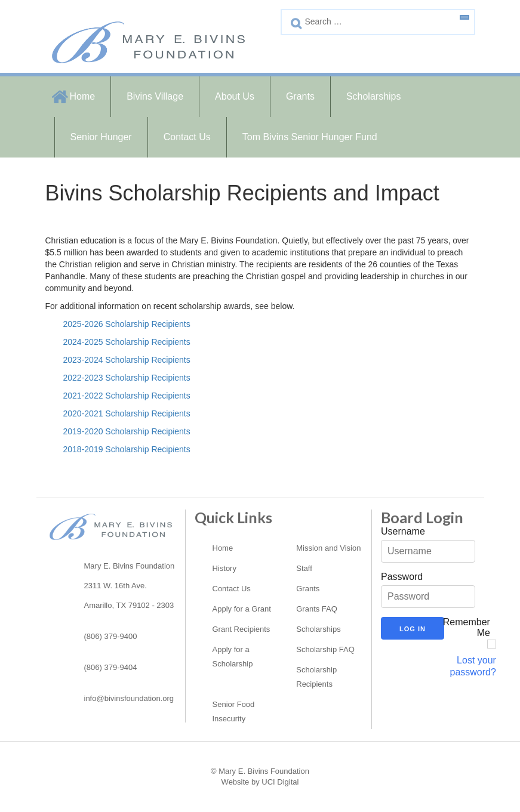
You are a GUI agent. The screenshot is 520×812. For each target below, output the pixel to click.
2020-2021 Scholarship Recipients (127, 413)
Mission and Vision (328, 548)
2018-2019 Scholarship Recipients (127, 449)
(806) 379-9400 (111, 636)
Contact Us (187, 137)
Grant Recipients (241, 629)
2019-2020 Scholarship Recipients (127, 431)
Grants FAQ (317, 609)
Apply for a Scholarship (233, 657)
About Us (235, 96)
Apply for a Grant (242, 609)
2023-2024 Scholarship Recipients (127, 360)
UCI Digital (280, 782)
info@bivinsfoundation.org (129, 698)
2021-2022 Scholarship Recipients (127, 396)
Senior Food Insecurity (234, 711)
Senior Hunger (101, 137)
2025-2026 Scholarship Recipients (127, 324)
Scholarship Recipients (316, 677)
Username (403, 531)
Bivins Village (155, 96)
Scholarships (374, 96)
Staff (304, 568)
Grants (300, 96)
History (224, 568)
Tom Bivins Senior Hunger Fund (310, 137)
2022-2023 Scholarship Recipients (127, 378)
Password (402, 577)
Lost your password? (473, 666)
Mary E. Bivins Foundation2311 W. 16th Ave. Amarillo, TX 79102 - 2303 (130, 586)
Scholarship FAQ (325, 649)
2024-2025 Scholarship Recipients (127, 342)
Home (83, 96)
